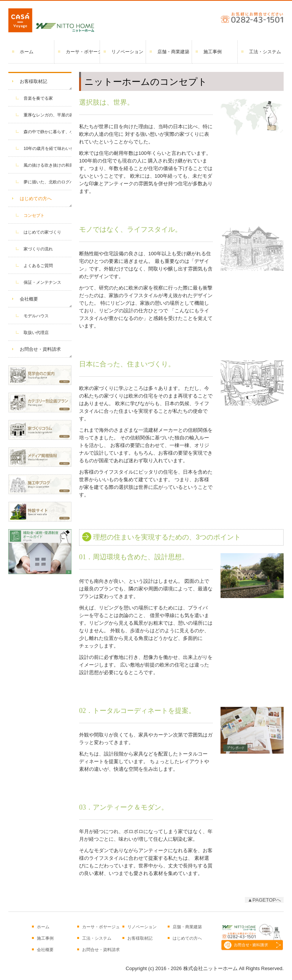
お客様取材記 (33, 81)
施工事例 (213, 52)
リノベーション (127, 52)
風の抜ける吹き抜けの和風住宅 (48, 165)
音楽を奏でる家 (38, 98)
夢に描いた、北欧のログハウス (48, 182)
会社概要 (29, 299)
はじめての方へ (36, 199)
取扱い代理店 (36, 332)
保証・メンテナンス (42, 282)
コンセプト (34, 215)
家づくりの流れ (38, 249)
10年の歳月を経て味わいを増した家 (48, 148)
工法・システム (265, 52)
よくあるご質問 (38, 266)
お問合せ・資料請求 (40, 349)
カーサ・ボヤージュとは (83, 52)
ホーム (27, 52)
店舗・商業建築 (173, 52)
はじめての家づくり (42, 232)
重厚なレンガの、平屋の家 (48, 115)
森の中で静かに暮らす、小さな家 (48, 132)
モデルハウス (36, 316)
